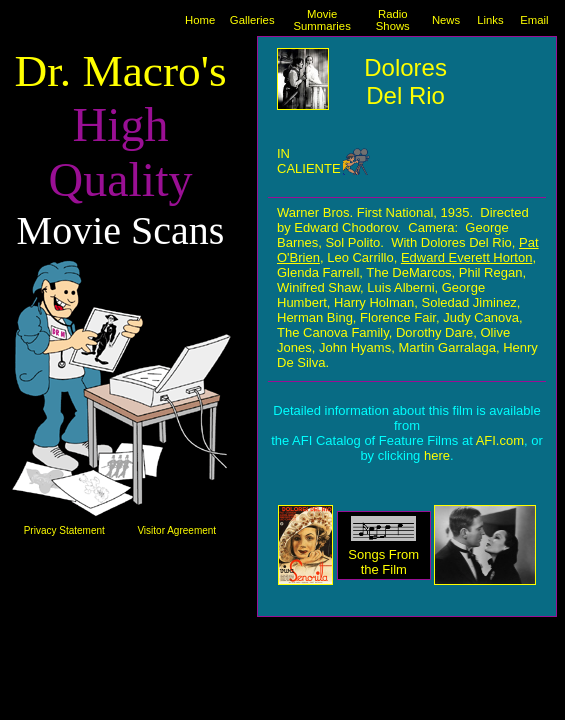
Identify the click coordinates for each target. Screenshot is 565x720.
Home (200, 20)
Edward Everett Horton (467, 257)
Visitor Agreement (176, 530)
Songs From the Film (383, 562)
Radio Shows (393, 20)
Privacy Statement (64, 530)
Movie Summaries (322, 20)
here (437, 455)
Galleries (252, 20)
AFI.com (500, 440)
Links (490, 20)
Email (534, 20)
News (446, 20)
